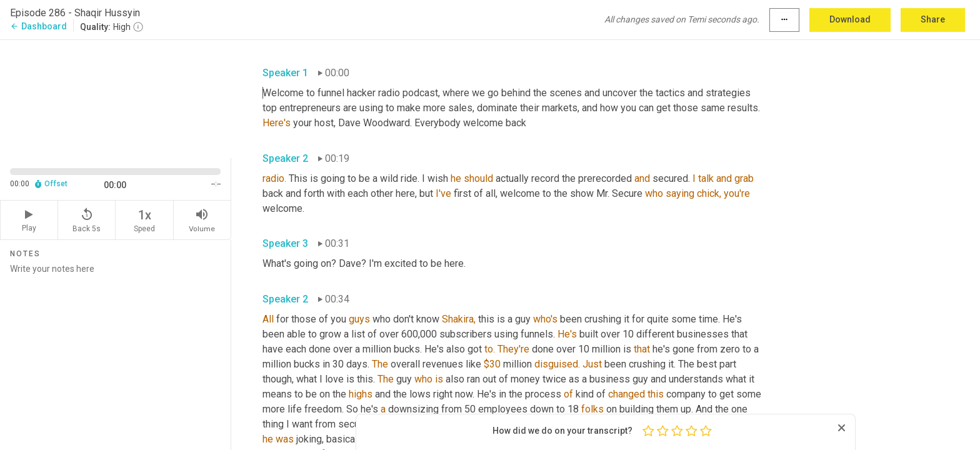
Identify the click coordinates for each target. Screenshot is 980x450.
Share (933, 19)
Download (850, 19)
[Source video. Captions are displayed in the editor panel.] (116, 98)
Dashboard (38, 26)
